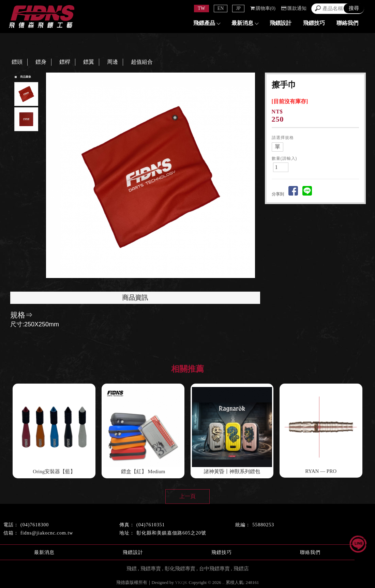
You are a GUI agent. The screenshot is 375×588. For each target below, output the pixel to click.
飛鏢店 (241, 569)
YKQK (181, 582)
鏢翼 (89, 62)
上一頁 (187, 496)
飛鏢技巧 (314, 23)
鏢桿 (65, 62)
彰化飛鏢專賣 (180, 569)
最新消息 (245, 23)
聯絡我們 (347, 23)
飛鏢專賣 (151, 569)
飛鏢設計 (281, 23)
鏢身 (41, 62)
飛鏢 (132, 569)
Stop (158, 284)
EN (221, 8)
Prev (53, 175)
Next (251, 175)
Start (153, 284)
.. (223, 582)
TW (201, 8)
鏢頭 (17, 62)
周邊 (112, 62)
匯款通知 (294, 8)
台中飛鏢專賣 (214, 569)
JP (238, 8)
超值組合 (142, 62)
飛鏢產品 (207, 23)
